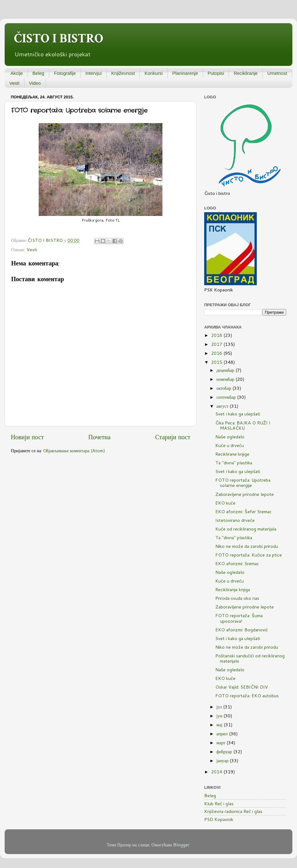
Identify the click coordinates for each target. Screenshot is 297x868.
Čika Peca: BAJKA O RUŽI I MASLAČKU (243, 425)
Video (35, 83)
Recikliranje (246, 73)
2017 (217, 344)
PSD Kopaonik (219, 819)
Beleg (38, 73)
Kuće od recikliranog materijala (246, 529)
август (223, 406)
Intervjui (94, 73)
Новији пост (27, 437)
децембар (226, 370)
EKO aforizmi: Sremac (237, 563)
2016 (217, 353)
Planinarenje (185, 73)
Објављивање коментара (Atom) (74, 451)
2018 (217, 335)
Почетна (100, 437)
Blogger (181, 845)
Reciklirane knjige (232, 454)
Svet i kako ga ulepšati (238, 414)
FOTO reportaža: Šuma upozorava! (239, 618)
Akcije (17, 73)
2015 (217, 362)
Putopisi (216, 73)
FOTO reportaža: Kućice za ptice (249, 555)
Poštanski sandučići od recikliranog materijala (250, 658)
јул (220, 707)
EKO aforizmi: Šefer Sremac (243, 511)
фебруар (225, 752)
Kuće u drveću (230, 445)
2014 (217, 772)
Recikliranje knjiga (233, 589)
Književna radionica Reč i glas (233, 811)
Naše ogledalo (230, 437)
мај (220, 725)
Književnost (123, 73)
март (222, 743)
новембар (226, 379)
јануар (223, 761)
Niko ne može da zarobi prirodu (247, 546)
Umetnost (277, 73)
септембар (227, 397)
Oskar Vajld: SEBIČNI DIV (242, 687)
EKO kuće (225, 503)
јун (220, 716)
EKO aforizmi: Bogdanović (242, 630)
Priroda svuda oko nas (237, 598)
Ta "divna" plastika (234, 463)
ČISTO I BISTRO (59, 39)
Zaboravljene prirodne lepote (245, 494)
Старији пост (173, 437)
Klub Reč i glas (219, 804)
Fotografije (65, 73)
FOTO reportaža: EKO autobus (247, 696)
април (223, 734)
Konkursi (153, 73)
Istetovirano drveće (235, 520)
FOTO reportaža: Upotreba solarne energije (243, 483)
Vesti (14, 83)
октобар (225, 388)
